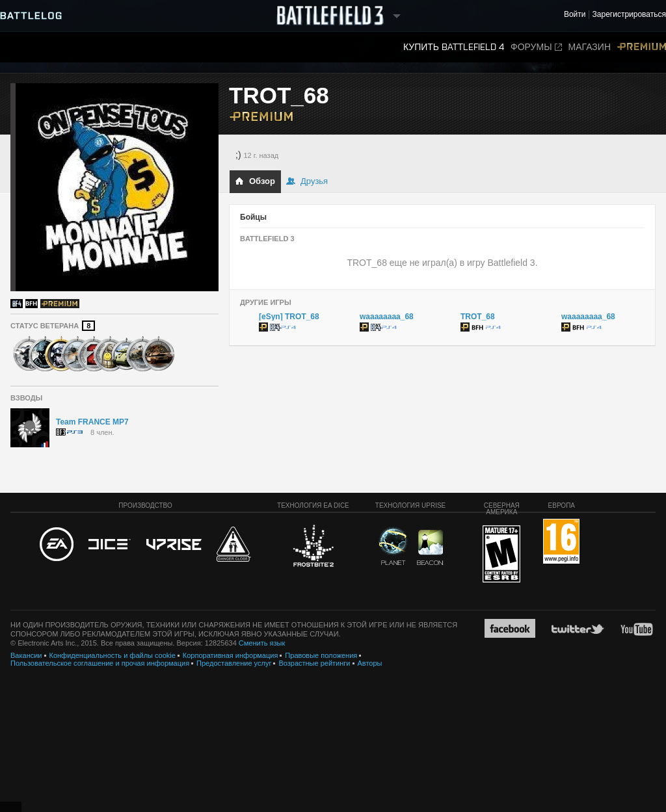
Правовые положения (321, 655)
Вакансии (26, 655)
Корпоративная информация (231, 655)
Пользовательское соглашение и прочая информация (100, 663)
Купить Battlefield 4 (454, 47)
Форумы (536, 47)
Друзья (307, 181)
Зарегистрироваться (629, 15)
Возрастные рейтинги (314, 663)
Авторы (370, 663)
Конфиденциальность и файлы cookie (113, 655)
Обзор (255, 181)
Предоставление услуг (234, 663)
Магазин (590, 47)
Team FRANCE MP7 (92, 422)
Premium (642, 47)
